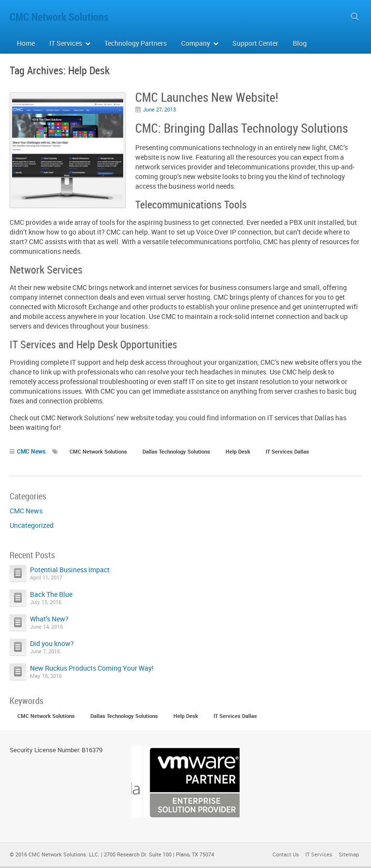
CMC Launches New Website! (207, 97)
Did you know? (52, 643)
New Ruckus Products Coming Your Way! (92, 668)
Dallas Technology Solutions (176, 451)
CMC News (31, 451)
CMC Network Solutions (98, 451)
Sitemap (349, 856)
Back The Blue (51, 594)
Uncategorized (32, 525)
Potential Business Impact (70, 570)
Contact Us (286, 856)
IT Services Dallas (287, 451)
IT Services (319, 856)
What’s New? (49, 619)
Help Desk (238, 451)
